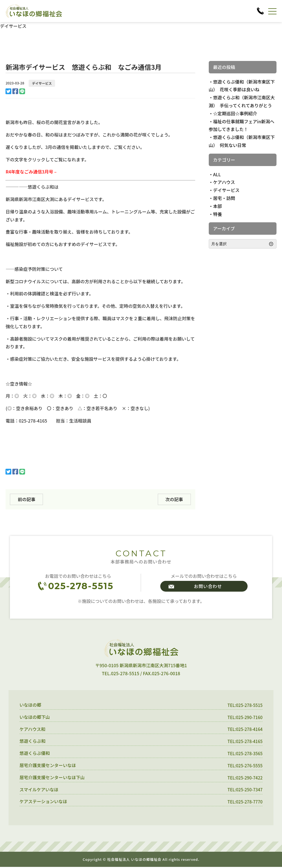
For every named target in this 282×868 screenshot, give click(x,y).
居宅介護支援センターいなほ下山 (53, 778)
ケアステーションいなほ (44, 803)
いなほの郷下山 (35, 717)
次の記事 (174, 499)
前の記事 (26, 499)
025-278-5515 (81, 586)
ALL (217, 174)
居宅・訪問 (224, 198)
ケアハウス (224, 182)
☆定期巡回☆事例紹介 (235, 113)
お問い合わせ (208, 586)
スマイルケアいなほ (39, 790)
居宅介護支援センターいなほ (48, 766)
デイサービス (42, 83)
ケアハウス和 (33, 729)
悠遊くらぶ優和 (35, 754)
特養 (218, 214)
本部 (218, 206)
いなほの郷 (31, 705)
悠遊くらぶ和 (33, 742)
